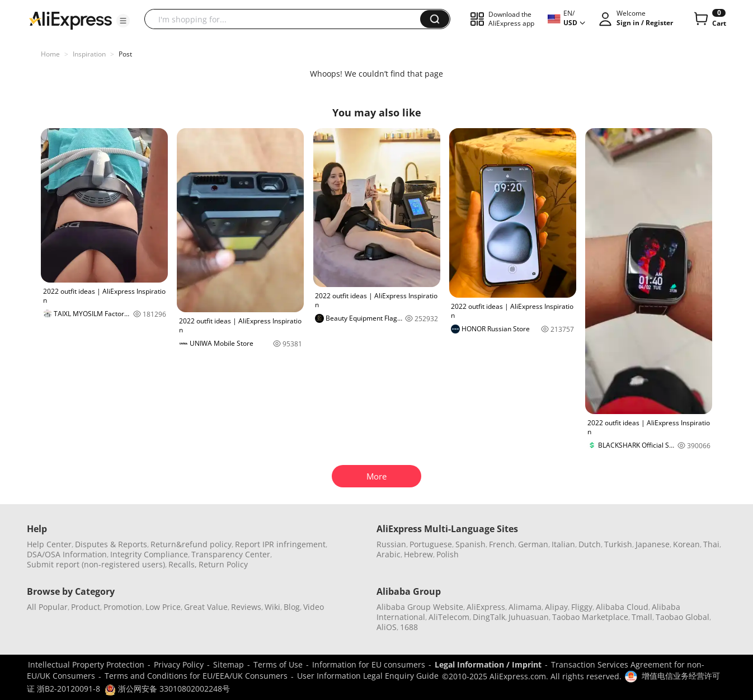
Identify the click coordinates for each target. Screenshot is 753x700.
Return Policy (223, 564)
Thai (711, 544)
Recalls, (183, 564)
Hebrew (418, 554)
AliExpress (486, 607)
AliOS (387, 627)
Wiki (272, 607)
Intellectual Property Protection (86, 664)
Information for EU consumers (369, 664)
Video (314, 607)
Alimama (525, 607)
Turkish (618, 544)
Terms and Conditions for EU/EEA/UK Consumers (196, 676)
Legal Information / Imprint (488, 664)
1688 (409, 627)
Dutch (590, 544)
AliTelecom (449, 617)
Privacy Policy (179, 664)
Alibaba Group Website (420, 607)
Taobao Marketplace (590, 617)
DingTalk (489, 617)
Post (125, 54)
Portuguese (431, 544)
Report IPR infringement (280, 544)
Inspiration (89, 54)
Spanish (470, 544)
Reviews (246, 607)
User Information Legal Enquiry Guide (368, 676)
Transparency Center (231, 554)
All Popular (47, 607)
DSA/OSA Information (67, 554)
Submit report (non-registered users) (96, 564)
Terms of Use (278, 664)
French (502, 544)
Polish (448, 554)
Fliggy (582, 607)
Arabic (389, 554)
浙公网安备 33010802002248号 (167, 689)
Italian (563, 544)
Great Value (206, 607)
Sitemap (229, 664)
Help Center (49, 544)
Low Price (163, 607)
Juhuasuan (529, 617)
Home (50, 54)
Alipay (556, 607)
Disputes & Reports (111, 544)
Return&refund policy (191, 544)
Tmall (642, 617)
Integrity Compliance (149, 554)
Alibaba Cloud (622, 607)
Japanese (653, 544)
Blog (292, 607)
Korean (686, 544)
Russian (391, 544)
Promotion (123, 607)
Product (86, 607)
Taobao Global (683, 617)
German (533, 544)
